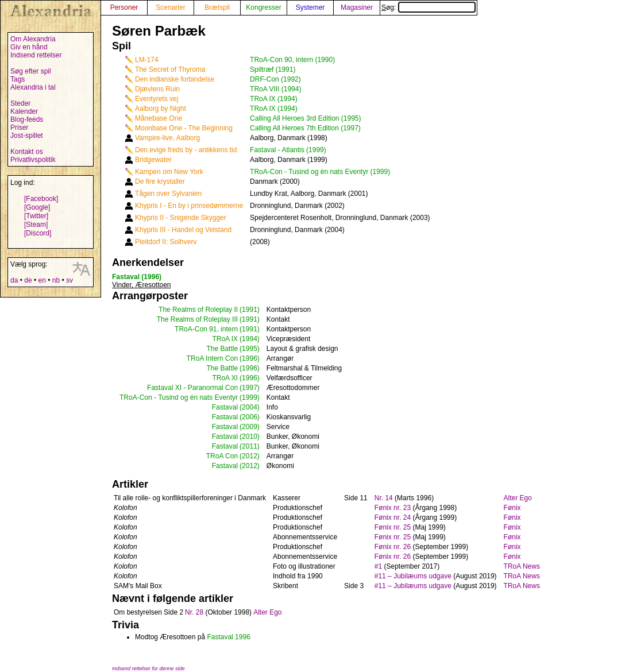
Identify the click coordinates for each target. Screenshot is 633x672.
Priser (19, 128)
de (28, 280)
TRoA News (522, 566)
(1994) (250, 339)
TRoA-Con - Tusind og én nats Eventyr (179, 397)
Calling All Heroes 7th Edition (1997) (305, 128)
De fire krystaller (160, 181)
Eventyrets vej (157, 99)
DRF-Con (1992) (275, 79)
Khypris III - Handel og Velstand (183, 230)
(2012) (250, 456)
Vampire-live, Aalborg (167, 138)
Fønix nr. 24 (393, 517)
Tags (18, 79)
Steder (20, 103)
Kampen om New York (169, 172)
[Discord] (38, 233)
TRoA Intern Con (212, 358)
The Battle (222, 349)
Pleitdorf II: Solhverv (166, 242)
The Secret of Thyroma (170, 69)
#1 (378, 566)
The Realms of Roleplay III (197, 319)
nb (56, 280)
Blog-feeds (27, 119)
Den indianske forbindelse (175, 79)
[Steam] (36, 225)
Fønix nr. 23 (393, 508)
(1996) (250, 358)
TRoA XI (225, 378)
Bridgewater (153, 160)
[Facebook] (41, 199)
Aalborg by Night (161, 109)
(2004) (250, 407)
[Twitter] (36, 216)
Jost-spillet (27, 136)
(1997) (250, 388)
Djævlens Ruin (157, 89)
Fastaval (225, 407)
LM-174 (147, 60)
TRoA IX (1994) (274, 99)
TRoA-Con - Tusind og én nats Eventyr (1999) (320, 172)
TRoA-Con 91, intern (206, 329)
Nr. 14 (384, 498)
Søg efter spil (31, 71)
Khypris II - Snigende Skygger (181, 218)
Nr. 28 (194, 612)
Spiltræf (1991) (273, 69)
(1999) (250, 397)
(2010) (250, 437)
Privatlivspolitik (33, 160)
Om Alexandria (33, 39)
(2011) (250, 446)
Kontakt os (27, 152)
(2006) (250, 417)
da (14, 280)
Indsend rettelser (36, 55)
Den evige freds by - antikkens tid (186, 150)
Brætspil (217, 7)
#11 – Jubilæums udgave (413, 576)
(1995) (250, 349)
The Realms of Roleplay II (198, 310)
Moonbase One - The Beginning (184, 128)
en (42, 280)
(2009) (250, 427)
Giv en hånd (29, 47)
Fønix (512, 508)
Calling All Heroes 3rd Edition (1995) (305, 118)
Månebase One (159, 118)
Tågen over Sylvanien (168, 194)
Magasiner (357, 7)
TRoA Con (222, 456)
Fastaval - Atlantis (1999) (288, 150)
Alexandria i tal (33, 87)
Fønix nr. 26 (393, 547)
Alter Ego (518, 498)
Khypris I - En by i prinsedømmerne (189, 206)
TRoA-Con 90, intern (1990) (292, 60)
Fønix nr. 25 (393, 527)
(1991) (250, 310)
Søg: (429, 7)
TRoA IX (225, 339)
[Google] (37, 207)
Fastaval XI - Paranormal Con (192, 388)
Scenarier (170, 7)
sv (70, 280)
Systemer (310, 7)
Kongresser (263, 7)
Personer (124, 7)
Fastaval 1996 (228, 637)
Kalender (24, 111)
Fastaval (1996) (137, 277)
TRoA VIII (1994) (275, 89)
